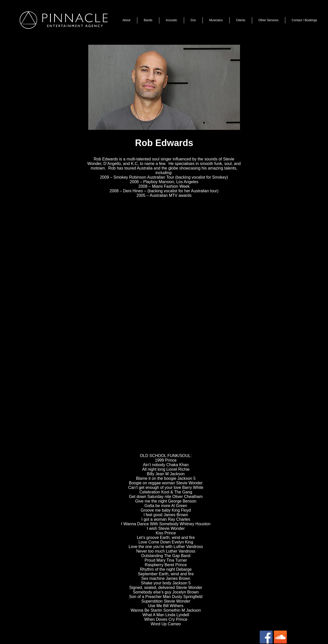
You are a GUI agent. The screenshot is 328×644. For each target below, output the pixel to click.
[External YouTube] (163, 245)
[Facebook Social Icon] (266, 637)
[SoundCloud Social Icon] (280, 637)
